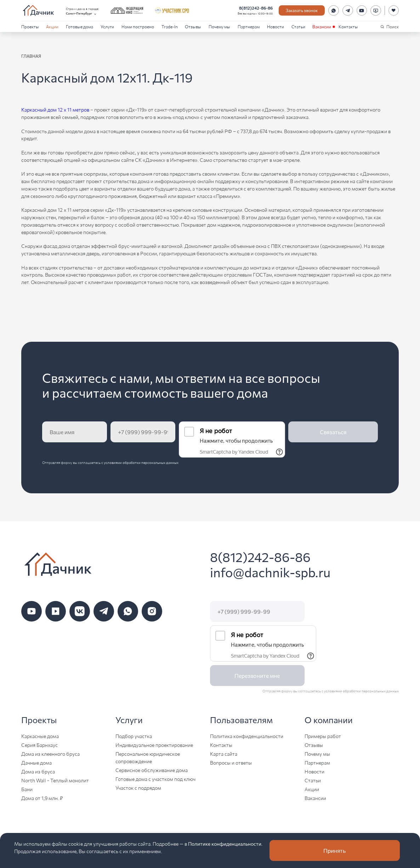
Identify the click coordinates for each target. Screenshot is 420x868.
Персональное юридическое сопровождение (148, 757)
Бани (27, 789)
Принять (334, 850)
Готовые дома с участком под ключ (155, 779)
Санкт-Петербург (81, 13)
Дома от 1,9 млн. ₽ (42, 798)
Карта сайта (224, 754)
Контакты (348, 26)
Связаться (333, 432)
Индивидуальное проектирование (154, 745)
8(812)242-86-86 (256, 8)
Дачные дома (36, 762)
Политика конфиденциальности (247, 736)
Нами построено (138, 26)
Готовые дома (80, 26)
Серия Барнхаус (39, 745)
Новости (276, 26)
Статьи (298, 26)
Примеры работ (323, 736)
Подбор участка (134, 736)
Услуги (107, 26)
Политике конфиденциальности (225, 844)
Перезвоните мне (257, 676)
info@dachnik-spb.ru (270, 572)
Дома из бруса (38, 771)
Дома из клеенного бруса (50, 754)
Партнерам (249, 26)
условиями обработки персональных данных (141, 463)
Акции (52, 26)
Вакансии (322, 26)
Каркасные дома (40, 736)
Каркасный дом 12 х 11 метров (55, 109)
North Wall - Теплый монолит (55, 780)
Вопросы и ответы (231, 762)
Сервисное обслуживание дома (152, 770)
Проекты (30, 26)
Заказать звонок (302, 10)
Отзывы (193, 26)
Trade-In (170, 26)
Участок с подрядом (138, 788)
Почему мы (219, 26)
